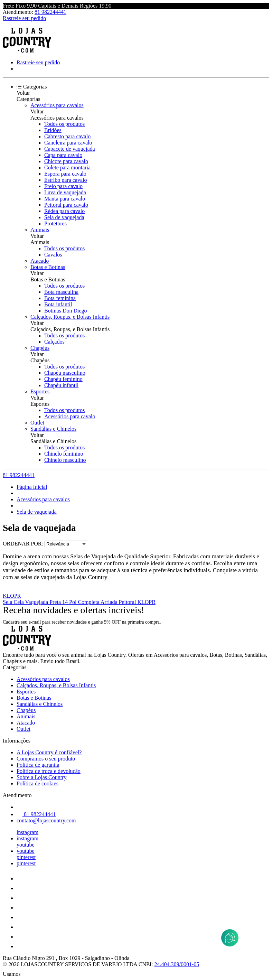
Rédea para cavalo (64, 211)
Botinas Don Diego (66, 311)
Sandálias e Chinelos (53, 429)
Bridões (53, 130)
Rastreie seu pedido (24, 18)
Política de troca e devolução (49, 771)
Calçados (54, 342)
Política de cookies (37, 783)
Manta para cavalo (65, 199)
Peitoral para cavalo (66, 205)
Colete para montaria (67, 167)
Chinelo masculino (65, 460)
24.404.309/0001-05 (177, 964)
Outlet (37, 423)
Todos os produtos (64, 124)
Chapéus (40, 348)
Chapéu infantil (61, 385)
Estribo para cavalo (66, 180)
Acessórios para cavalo (70, 416)
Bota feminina (60, 298)
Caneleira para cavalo (68, 143)
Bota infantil (58, 304)
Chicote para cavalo (66, 161)
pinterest (26, 857)
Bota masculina (61, 292)
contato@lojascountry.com (46, 820)
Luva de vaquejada (65, 192)
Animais (40, 230)
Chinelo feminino (64, 454)
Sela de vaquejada (64, 217)
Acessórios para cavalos (57, 105)
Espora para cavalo (65, 174)
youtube (26, 845)
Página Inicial (32, 487)
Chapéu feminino (63, 379)
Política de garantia (38, 765)
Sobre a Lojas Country (41, 777)
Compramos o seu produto (46, 759)
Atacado (40, 261)
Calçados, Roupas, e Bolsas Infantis (70, 317)
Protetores (55, 223)
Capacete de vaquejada (70, 149)
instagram (27, 832)
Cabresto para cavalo (67, 136)
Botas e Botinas (48, 267)
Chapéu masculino (65, 373)
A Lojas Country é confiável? (49, 752)
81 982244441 (50, 12)
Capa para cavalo (63, 155)
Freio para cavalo (63, 186)
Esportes (40, 391)
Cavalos (53, 255)
